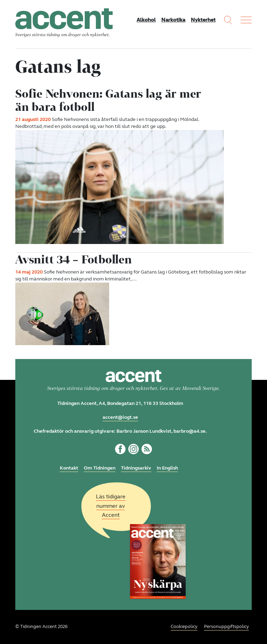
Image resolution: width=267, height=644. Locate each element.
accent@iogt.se (120, 417)
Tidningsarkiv (136, 468)
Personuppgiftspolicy (226, 627)
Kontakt (69, 468)
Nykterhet (203, 20)
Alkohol (146, 20)
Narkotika (173, 20)
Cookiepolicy (184, 627)
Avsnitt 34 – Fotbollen (74, 259)
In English (167, 468)
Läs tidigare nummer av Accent (111, 506)
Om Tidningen (100, 468)
